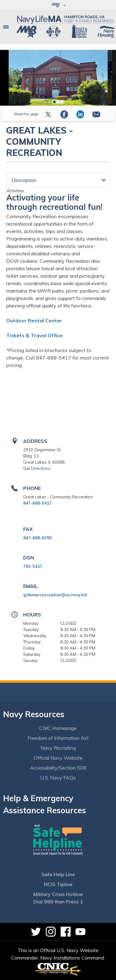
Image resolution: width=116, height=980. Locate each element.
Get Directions (37, 468)
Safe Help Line (58, 874)
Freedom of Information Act (58, 738)
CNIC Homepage (58, 728)
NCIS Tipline (58, 884)
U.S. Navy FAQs (58, 778)
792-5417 (33, 566)
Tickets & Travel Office (34, 335)
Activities (15, 191)
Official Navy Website (58, 758)
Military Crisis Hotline (58, 894)
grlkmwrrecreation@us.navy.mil (55, 595)
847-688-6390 (37, 538)
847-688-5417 (37, 503)
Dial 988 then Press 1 (58, 902)
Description (24, 180)
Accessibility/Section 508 (58, 768)
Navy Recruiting (58, 748)
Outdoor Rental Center (34, 320)
